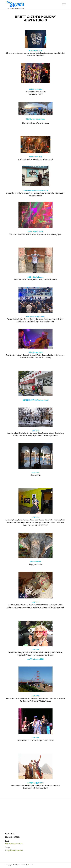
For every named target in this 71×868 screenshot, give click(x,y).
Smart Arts (31, 865)
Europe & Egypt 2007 (35, 783)
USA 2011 (35, 602)
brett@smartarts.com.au (14, 844)
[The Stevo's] (29, 5)
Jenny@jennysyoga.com (14, 850)
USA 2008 (35, 738)
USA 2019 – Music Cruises (36, 316)
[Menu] (63, 5)
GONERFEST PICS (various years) (35, 400)
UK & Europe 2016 (35, 352)
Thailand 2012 (36, 562)
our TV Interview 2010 (35, 659)
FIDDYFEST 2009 (36, 50)
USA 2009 (35, 696)
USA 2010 (35, 650)
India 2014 (35, 472)
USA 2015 (35, 430)
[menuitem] (63, 5)
